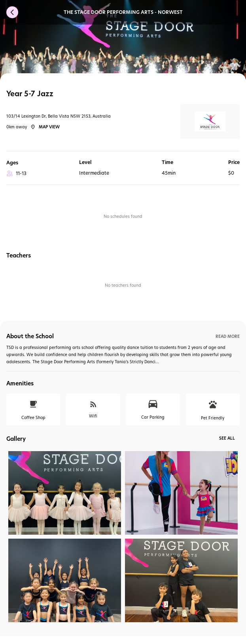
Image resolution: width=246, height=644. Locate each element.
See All (227, 438)
